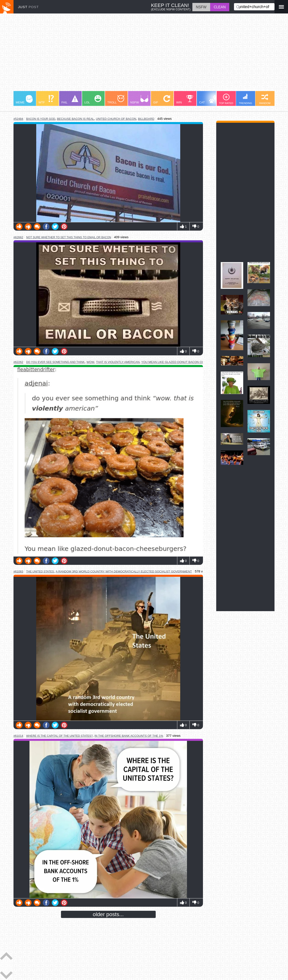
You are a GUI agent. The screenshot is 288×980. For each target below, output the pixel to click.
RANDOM (265, 99)
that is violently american (118, 362)
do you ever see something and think (55, 362)
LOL (93, 100)
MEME (24, 100)
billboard (146, 119)
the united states (40, 572)
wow (90, 362)
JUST (28, 7)
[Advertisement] (144, 54)
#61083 (18, 571)
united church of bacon (116, 119)
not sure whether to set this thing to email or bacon (69, 237)
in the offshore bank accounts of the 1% (129, 736)
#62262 (18, 362)
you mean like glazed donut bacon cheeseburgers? (184, 362)
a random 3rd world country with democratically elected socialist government (124, 571)
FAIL (70, 100)
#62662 (18, 237)
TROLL (116, 100)
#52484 (18, 119)
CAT (208, 100)
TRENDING (245, 99)
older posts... (108, 914)
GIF (162, 100)
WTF (46, 100)
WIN (185, 100)
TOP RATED (226, 99)
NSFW (139, 100)
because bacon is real (75, 119)
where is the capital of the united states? (59, 736)
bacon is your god (41, 119)
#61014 (18, 736)
